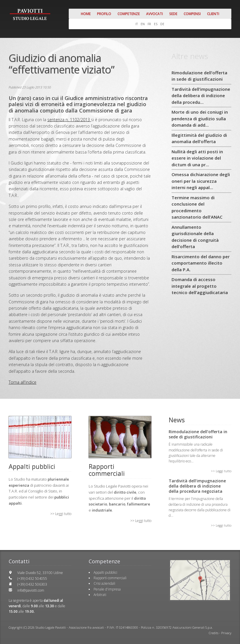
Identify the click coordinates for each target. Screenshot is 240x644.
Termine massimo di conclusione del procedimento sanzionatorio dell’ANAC (197, 207)
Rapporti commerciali (110, 578)
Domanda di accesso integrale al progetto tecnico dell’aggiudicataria (200, 286)
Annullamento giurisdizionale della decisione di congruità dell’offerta (195, 237)
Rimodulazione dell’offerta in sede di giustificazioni (199, 76)
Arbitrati (100, 595)
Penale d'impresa (107, 589)
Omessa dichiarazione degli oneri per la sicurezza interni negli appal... (201, 181)
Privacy (226, 633)
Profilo (104, 14)
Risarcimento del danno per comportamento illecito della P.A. (201, 263)
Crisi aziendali (104, 583)
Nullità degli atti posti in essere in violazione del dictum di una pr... (197, 158)
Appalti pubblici (105, 572)
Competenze (129, 14)
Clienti (213, 14)
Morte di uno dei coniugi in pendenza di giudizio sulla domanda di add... (200, 118)
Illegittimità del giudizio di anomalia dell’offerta (199, 138)
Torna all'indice (23, 382)
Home (86, 14)
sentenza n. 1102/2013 (69, 120)
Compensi (192, 14)
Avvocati (155, 14)
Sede (173, 14)
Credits (214, 633)
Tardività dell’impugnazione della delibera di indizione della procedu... (201, 96)
